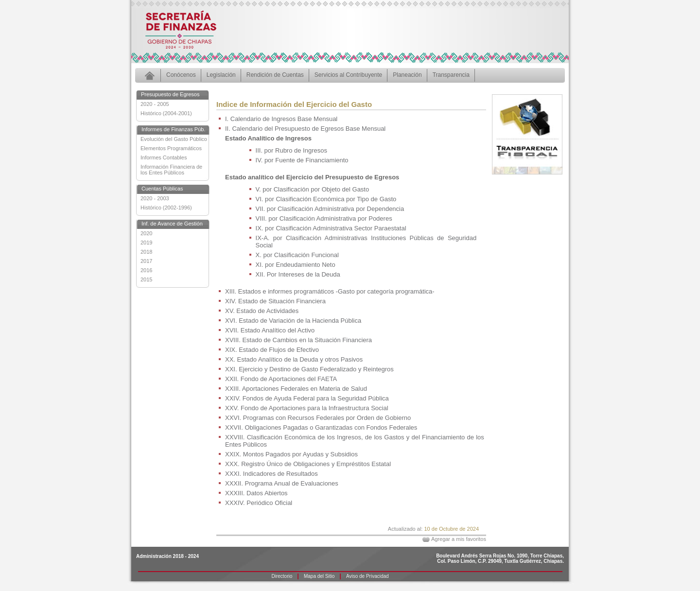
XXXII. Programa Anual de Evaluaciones (282, 483)
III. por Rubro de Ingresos (291, 150)
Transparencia (451, 75)
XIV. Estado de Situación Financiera (275, 301)
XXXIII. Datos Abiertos (256, 493)
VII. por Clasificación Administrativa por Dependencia (330, 209)
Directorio (282, 576)
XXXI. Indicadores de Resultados (271, 474)
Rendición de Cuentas (275, 75)
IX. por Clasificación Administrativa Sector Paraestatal (331, 228)
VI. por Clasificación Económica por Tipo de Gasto (326, 199)
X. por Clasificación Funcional (297, 255)
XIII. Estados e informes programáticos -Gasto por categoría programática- (330, 291)
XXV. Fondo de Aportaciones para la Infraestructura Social (307, 408)
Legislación (221, 75)
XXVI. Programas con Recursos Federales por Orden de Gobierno (318, 418)
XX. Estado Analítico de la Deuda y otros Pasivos (294, 359)
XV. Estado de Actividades (262, 311)
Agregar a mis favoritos (459, 539)
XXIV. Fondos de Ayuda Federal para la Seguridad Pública (307, 398)
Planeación (407, 75)
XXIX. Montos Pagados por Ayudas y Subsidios (291, 454)
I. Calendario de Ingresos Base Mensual (281, 119)
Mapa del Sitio (319, 576)
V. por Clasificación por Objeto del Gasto (313, 189)
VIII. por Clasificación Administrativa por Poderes (324, 218)
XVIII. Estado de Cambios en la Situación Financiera (298, 340)
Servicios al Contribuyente (348, 75)
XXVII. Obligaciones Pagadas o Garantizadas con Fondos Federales (321, 427)
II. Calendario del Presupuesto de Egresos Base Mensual (305, 129)
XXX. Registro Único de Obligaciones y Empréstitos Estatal (308, 464)
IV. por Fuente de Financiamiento (302, 160)
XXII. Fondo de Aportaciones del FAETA (281, 379)
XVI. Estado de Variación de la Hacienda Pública (293, 321)
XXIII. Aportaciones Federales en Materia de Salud (296, 389)
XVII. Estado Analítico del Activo (270, 330)
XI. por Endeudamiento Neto (296, 265)
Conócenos (181, 75)
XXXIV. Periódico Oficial (259, 503)
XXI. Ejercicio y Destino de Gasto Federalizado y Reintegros (309, 369)
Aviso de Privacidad (367, 576)
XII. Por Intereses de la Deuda (298, 274)
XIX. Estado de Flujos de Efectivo (272, 350)
